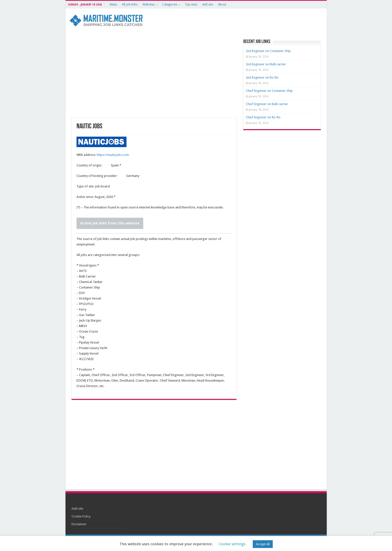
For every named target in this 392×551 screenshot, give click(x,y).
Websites (149, 5)
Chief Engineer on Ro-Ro (263, 117)
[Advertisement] (154, 78)
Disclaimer (79, 524)
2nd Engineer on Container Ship (268, 51)
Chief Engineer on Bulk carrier (267, 104)
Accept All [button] (263, 544)
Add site (208, 5)
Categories (170, 5)
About (222, 5)
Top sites (191, 5)
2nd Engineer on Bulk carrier (266, 64)
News (113, 5)
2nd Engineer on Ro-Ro (262, 77)
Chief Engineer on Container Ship (269, 91)
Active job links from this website (110, 223)
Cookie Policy (81, 516)
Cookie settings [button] (232, 544)
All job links (130, 5)
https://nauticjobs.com (113, 155)
